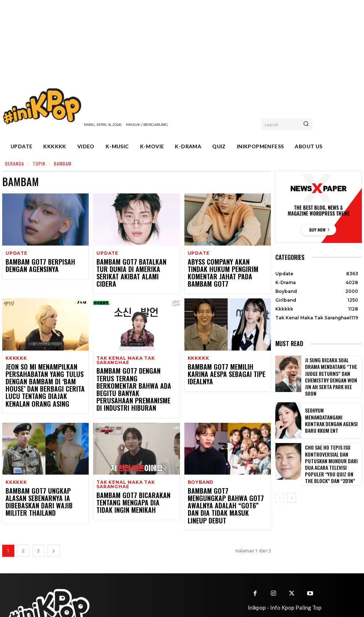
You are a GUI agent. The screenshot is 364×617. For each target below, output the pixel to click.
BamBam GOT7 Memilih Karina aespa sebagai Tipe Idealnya (223, 362)
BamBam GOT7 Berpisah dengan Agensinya (43, 266)
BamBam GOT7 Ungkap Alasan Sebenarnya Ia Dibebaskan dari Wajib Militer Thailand (43, 481)
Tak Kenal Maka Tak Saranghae (124, 352)
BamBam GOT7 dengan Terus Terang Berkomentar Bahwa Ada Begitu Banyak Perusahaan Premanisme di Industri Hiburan (136, 373)
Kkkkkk (15, 350)
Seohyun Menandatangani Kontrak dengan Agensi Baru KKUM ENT (331, 415)
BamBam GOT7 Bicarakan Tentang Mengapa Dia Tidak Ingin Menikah (136, 485)
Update (16, 253)
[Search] (306, 124)
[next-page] (54, 525)
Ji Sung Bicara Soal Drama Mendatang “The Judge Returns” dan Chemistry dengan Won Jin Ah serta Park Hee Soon (332, 374)
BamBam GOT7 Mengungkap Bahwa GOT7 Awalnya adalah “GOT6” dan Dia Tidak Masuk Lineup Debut (222, 485)
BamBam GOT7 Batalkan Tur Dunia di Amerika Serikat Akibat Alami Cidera (135, 269)
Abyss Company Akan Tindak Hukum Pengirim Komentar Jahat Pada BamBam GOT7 (227, 269)
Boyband (200, 466)
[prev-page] (280, 488)
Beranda (15, 164)
